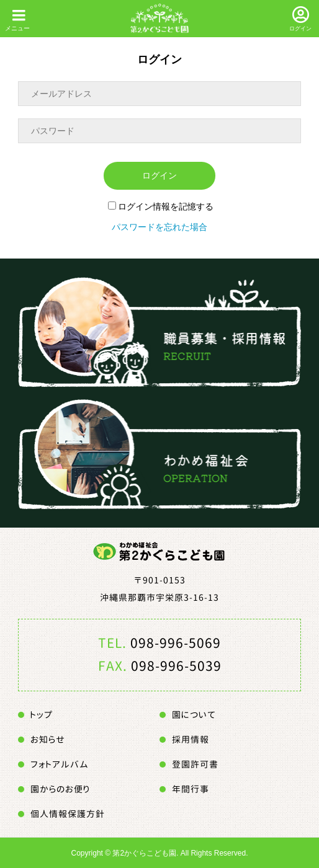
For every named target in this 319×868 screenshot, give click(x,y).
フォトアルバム (60, 764)
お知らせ (48, 739)
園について (194, 715)
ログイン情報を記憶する (161, 206)
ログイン (300, 29)
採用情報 (191, 739)
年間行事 (191, 789)
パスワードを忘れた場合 (159, 227)
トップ (42, 715)
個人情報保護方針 (68, 814)
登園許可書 (195, 764)
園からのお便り (60, 789)
